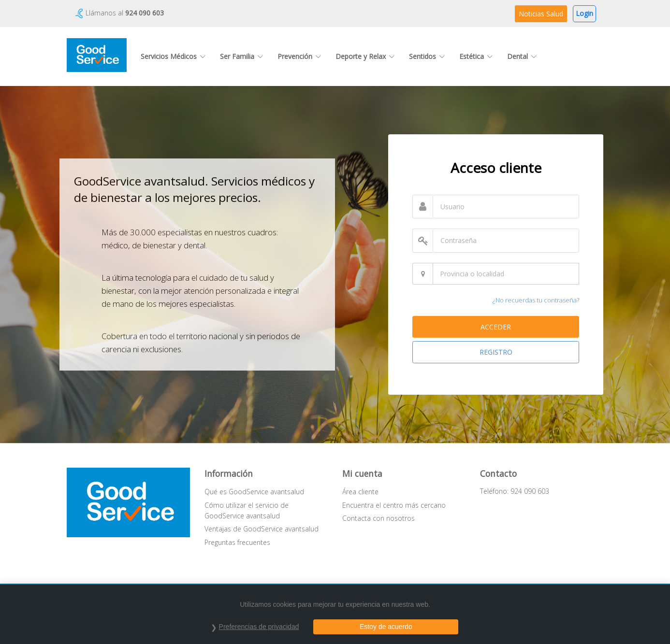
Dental (522, 56)
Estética (476, 56)
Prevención (299, 56)
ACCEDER (496, 327)
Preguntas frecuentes (237, 542)
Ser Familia (241, 56)
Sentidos (427, 56)
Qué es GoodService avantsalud (254, 492)
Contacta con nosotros (379, 518)
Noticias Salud (541, 14)
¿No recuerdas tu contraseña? (536, 300)
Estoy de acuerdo (386, 627)
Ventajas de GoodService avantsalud (262, 529)
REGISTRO (496, 352)
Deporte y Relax (365, 56)
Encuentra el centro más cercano (394, 505)
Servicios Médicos (173, 56)
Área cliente (360, 492)
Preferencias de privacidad (259, 627)
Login (584, 13)
